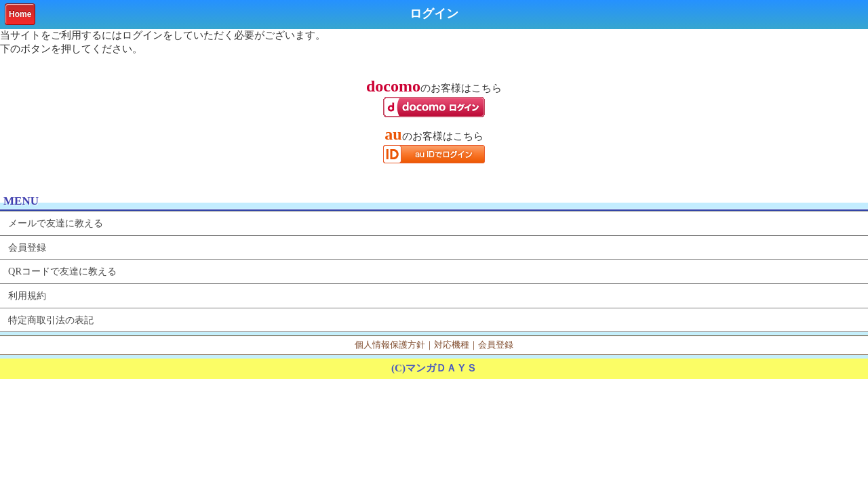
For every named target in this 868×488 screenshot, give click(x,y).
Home (20, 14)
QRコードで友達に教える (62, 271)
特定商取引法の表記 (51, 320)
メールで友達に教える (56, 223)
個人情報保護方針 (390, 345)
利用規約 (27, 296)
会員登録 (27, 247)
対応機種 (452, 345)
